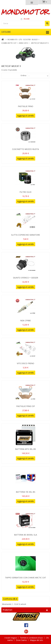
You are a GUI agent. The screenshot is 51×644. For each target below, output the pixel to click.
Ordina (23, 75)
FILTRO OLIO (26, 192)
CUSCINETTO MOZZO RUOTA (26, 149)
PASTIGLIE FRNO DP (26, 406)
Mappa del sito (36, 640)
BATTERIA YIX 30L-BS (26, 492)
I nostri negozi (11, 638)
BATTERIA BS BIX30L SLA (26, 535)
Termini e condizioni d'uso (32, 638)
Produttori (7, 610)
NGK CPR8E (26, 321)
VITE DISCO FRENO (26, 363)
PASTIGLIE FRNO (26, 106)
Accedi (27, 19)
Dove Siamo (22, 640)
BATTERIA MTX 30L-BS (26, 449)
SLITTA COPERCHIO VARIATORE (26, 235)
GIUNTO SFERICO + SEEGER (26, 278)
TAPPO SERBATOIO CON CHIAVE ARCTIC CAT (26, 578)
